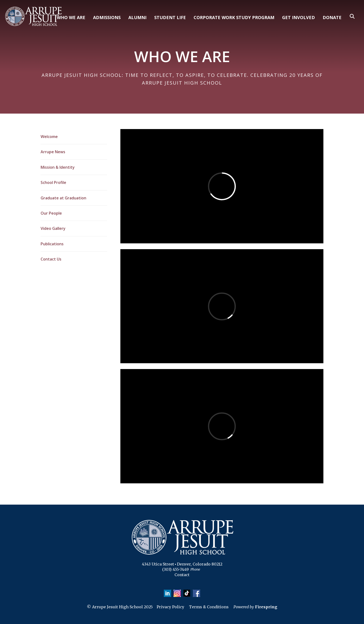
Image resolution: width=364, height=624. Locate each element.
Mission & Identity (58, 167)
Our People (51, 213)
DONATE (332, 17)
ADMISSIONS (107, 17)
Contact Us (51, 259)
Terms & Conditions (209, 607)
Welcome (49, 137)
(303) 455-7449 (175, 569)
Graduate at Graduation (63, 198)
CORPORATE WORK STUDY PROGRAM (234, 17)
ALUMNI (137, 17)
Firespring (266, 607)
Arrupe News (53, 152)
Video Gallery (53, 228)
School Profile (53, 182)
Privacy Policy (170, 607)
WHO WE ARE (71, 17)
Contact (182, 575)
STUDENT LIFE (170, 17)
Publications (52, 244)
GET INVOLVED (298, 17)
